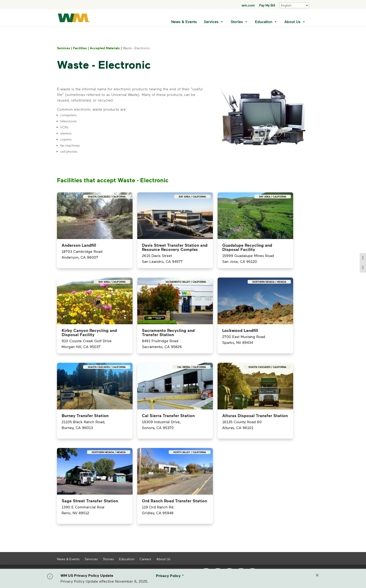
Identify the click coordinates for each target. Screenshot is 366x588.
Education (266, 22)
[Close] (317, 576)
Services (214, 22)
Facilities (80, 48)
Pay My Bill (267, 5)
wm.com (248, 5)
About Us (295, 22)
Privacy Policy (168, 576)
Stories (239, 22)
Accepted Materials (105, 48)
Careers (145, 559)
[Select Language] (294, 5)
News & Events (184, 22)
